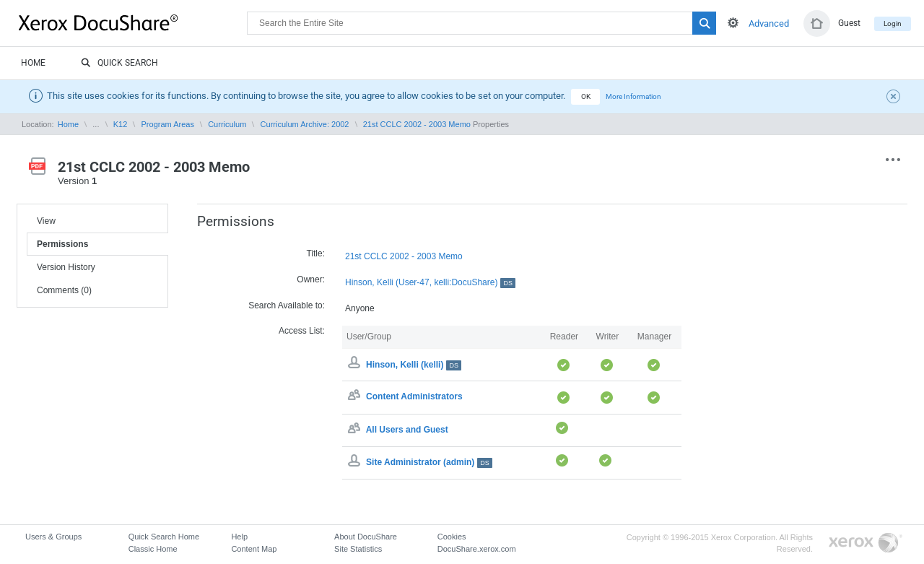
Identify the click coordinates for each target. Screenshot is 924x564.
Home (33, 63)
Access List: (302, 331)
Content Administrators (414, 397)
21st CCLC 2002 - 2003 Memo (417, 124)
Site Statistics (358, 549)
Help (239, 537)
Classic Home (153, 549)
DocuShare (133, 22)
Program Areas (168, 124)
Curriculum (227, 124)
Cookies (452, 537)
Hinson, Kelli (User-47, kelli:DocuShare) (430, 283)
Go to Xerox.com (866, 543)
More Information (633, 96)
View (46, 221)
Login (893, 23)
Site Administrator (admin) (429, 462)
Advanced (769, 23)
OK (586, 96)
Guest (849, 23)
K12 (121, 124)
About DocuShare (366, 537)
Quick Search (119, 64)
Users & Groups (53, 537)
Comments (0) (64, 290)
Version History (66, 267)
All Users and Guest (407, 430)
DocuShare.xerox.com (477, 549)
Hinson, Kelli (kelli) (414, 365)
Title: (315, 253)
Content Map (254, 549)
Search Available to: (287, 305)
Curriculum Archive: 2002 (305, 124)
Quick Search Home (164, 537)
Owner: (311, 279)
